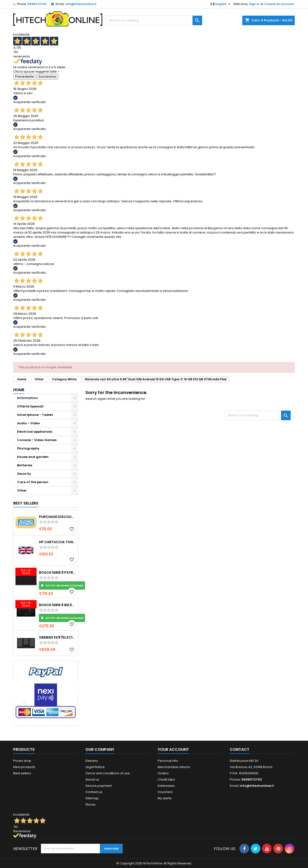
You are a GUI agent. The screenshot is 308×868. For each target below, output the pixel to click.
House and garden (33, 457)
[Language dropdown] (221, 4)
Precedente (25, 77)
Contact (240, 749)
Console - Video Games (37, 440)
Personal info (168, 761)
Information (27, 398)
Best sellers (22, 773)
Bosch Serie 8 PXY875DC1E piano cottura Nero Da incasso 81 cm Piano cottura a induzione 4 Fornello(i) (58, 573)
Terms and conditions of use (108, 773)
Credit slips (166, 779)
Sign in (254, 4)
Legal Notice (95, 767)
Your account (173, 749)
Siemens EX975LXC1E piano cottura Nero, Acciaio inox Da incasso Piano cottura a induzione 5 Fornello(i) (58, 637)
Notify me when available (62, 585)
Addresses (166, 786)
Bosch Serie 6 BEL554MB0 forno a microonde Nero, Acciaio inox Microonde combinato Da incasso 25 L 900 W (58, 605)
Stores (90, 804)
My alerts (165, 798)
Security (24, 474)
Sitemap (92, 798)
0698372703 (37, 4)
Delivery (92, 761)
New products (24, 767)
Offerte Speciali (30, 406)
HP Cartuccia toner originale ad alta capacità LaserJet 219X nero (58, 542)
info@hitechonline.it (81, 4)
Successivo (47, 77)
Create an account (279, 4)
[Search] (154, 20)
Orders (163, 773)
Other (22, 490)
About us (92, 779)
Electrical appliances (35, 432)
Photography (28, 448)
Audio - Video (29, 423)
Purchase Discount (58, 517)
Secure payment (99, 786)
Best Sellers (26, 503)
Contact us (94, 792)
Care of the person (33, 482)
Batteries (25, 465)
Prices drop (22, 761)
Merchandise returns (174, 767)
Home (19, 390)
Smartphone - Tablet (35, 415)
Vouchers (165, 792)
